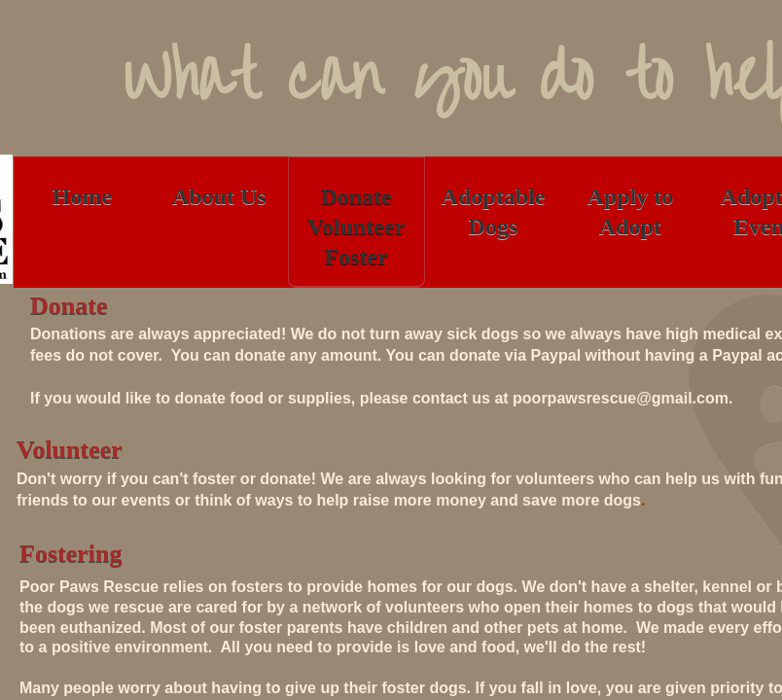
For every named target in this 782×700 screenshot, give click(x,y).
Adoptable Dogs (494, 211)
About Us (219, 196)
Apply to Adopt (630, 211)
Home (82, 196)
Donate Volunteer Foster (356, 227)
